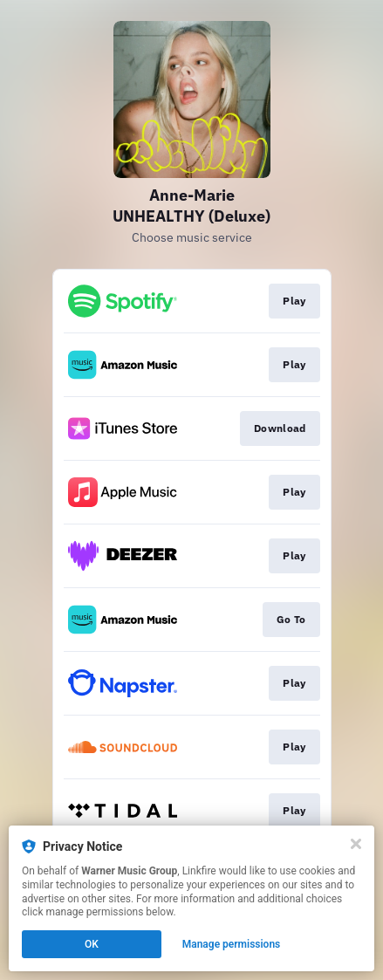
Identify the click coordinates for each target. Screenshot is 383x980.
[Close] (356, 844)
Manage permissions (232, 944)
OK (92, 944)
